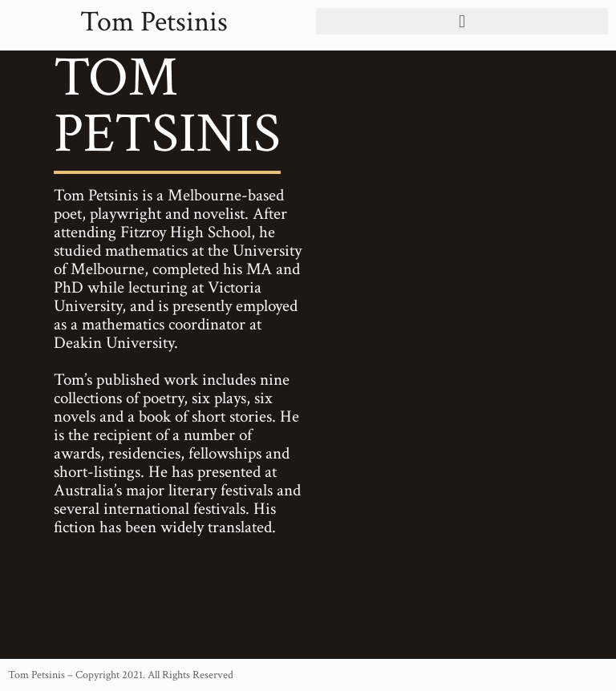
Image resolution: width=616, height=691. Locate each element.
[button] (462, 21)
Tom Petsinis (154, 22)
